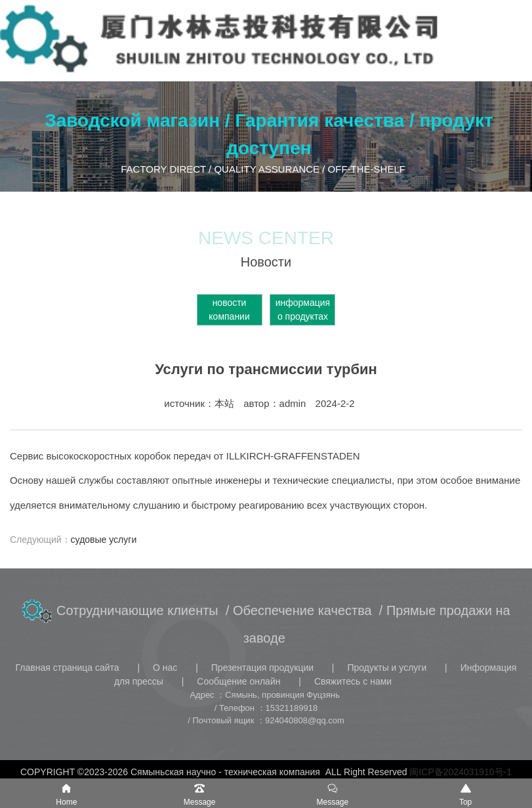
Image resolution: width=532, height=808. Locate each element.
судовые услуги (104, 540)
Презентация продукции (264, 668)
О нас (166, 668)
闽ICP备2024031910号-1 (460, 772)
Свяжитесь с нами (353, 681)
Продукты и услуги (388, 668)
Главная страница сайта (69, 668)
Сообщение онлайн (240, 681)
